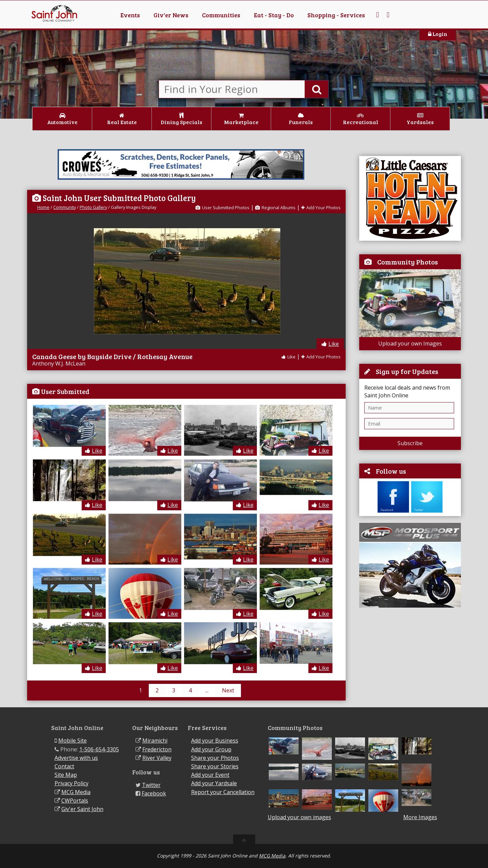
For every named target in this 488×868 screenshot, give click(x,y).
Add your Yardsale (214, 783)
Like (330, 344)
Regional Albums (275, 208)
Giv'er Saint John (82, 809)
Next (228, 690)
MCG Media (76, 792)
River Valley (157, 758)
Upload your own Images (410, 343)
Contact (64, 766)
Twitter (151, 785)
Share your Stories (215, 766)
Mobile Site (73, 741)
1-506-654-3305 (99, 749)
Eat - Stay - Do (274, 15)
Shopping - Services (336, 15)
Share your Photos (215, 758)
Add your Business (215, 741)
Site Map (66, 775)
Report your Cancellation (223, 792)
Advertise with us (76, 758)
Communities (221, 15)
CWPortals (75, 801)
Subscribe (410, 443)
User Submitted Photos (222, 208)
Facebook (154, 793)
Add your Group (211, 749)
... (207, 690)
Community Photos (408, 262)
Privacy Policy (72, 783)
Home (43, 207)
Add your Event (210, 775)
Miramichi (155, 741)
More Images (420, 817)
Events (130, 15)
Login (438, 34)
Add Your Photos (321, 208)
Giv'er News (171, 15)
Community (65, 207)
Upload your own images (299, 817)
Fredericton (157, 749)
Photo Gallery (93, 207)
